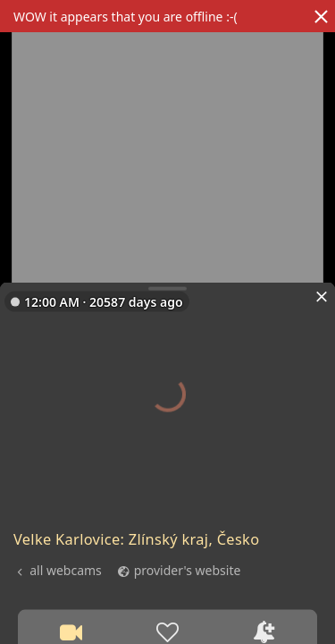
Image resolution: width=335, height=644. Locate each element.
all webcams (66, 569)
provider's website (188, 569)
